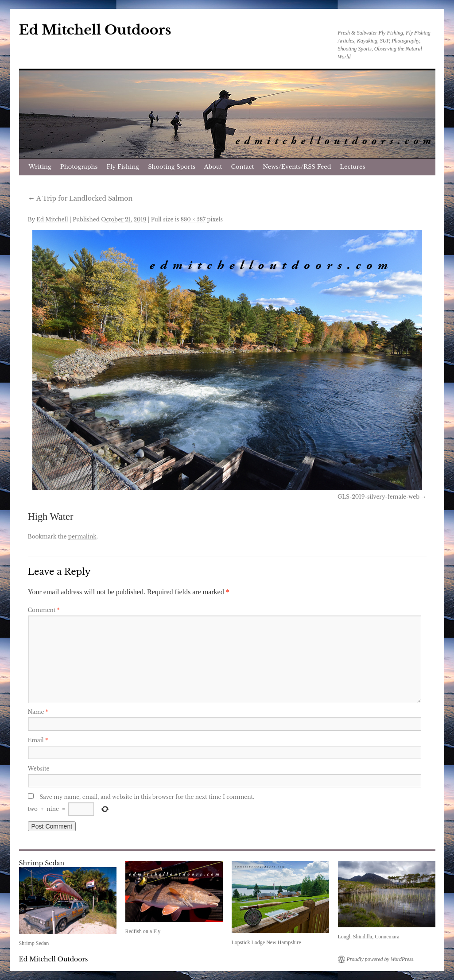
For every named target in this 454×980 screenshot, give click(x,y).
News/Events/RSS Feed (297, 167)
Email (38, 740)
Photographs (79, 167)
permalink (82, 536)
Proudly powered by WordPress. (381, 959)
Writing (40, 167)
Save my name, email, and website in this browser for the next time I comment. (147, 797)
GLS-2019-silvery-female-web (378, 497)
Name (38, 712)
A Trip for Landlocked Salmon (80, 198)
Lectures (353, 167)
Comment (44, 610)
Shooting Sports (172, 167)
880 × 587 (193, 219)
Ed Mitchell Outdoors (95, 30)
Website (39, 769)
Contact (243, 167)
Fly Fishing (123, 167)
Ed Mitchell (52, 219)
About (213, 167)
